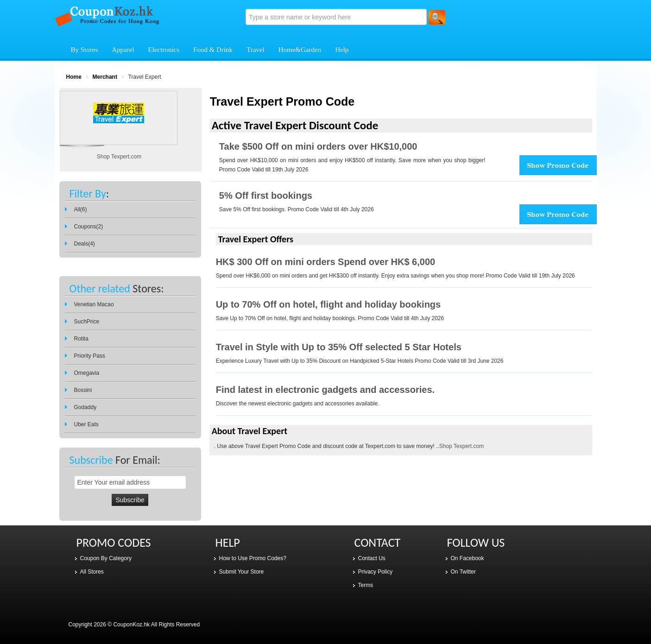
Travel (256, 50)
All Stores (92, 572)
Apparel (123, 50)
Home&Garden (300, 50)
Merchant (105, 77)
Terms (366, 585)
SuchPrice (87, 322)
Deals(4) (85, 244)
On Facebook (468, 558)
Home (74, 77)
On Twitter (463, 572)
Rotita (81, 339)
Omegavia (87, 373)
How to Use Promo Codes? (253, 558)
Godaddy (85, 407)
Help (342, 50)
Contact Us (372, 558)
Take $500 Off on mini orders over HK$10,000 (318, 146)
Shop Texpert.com (462, 446)
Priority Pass (90, 356)
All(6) (81, 209)
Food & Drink (213, 50)
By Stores (85, 50)
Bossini (83, 390)
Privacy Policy (376, 572)
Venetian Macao (94, 304)
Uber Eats (86, 424)
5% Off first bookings (266, 196)
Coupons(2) (89, 227)
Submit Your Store (242, 572)
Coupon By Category (106, 558)
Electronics (164, 50)
